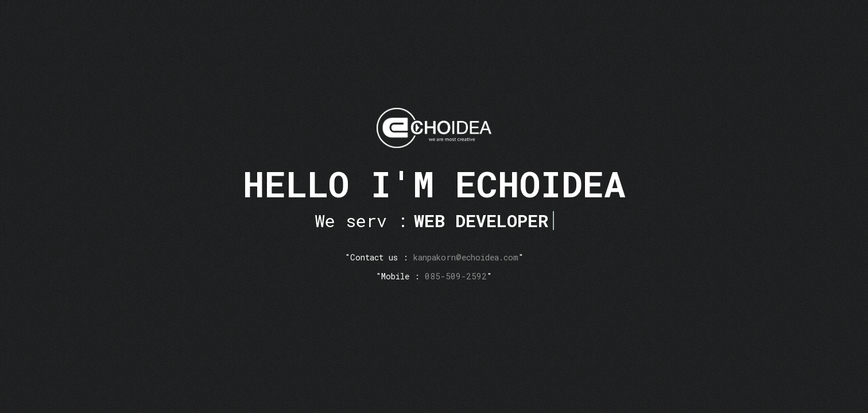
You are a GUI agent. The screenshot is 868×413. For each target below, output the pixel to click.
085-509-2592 (456, 276)
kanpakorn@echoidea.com (466, 257)
